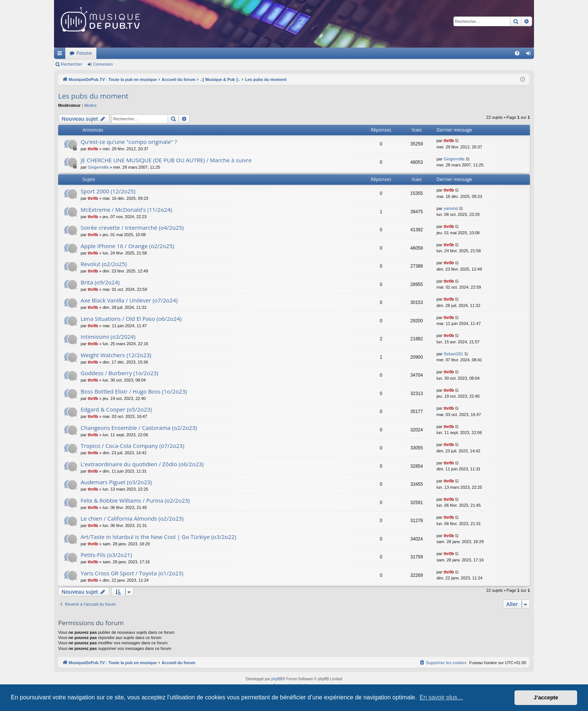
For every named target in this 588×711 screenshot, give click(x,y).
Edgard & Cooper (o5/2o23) (116, 409)
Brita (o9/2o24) (100, 282)
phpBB (277, 679)
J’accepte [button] (546, 698)
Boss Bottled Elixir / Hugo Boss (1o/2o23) (134, 391)
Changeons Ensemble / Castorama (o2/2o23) (139, 428)
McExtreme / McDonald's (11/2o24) (126, 210)
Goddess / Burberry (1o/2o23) (119, 373)
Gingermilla (98, 167)
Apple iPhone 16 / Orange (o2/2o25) (127, 246)
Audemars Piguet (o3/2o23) (116, 482)
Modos (91, 105)
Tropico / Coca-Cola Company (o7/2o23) (132, 446)
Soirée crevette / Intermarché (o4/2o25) (132, 228)
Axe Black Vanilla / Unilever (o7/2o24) (129, 300)
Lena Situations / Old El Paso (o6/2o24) (131, 319)
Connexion (103, 64)
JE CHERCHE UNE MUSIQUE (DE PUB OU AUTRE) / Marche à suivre (166, 160)
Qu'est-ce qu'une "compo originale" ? (129, 142)
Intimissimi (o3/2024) (108, 337)
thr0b (93, 149)
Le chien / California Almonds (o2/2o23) (132, 518)
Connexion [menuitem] (530, 55)
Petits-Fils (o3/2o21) (106, 555)
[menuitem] (517, 53)
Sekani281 (453, 354)
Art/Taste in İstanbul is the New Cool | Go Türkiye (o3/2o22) (158, 537)
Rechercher (71, 64)
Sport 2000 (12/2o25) (108, 191)
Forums (184, 53)
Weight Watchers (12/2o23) (116, 355)
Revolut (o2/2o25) (104, 264)
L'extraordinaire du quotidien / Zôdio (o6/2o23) (142, 464)
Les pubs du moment (93, 96)
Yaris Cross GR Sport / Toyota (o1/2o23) (132, 573)
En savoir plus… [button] (442, 697)
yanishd (451, 208)
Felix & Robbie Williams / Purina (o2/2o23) (135, 500)
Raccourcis (61, 55)
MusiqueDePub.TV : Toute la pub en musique (115, 53)
